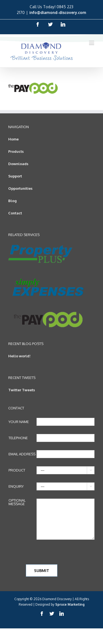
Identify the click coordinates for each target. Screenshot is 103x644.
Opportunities (20, 188)
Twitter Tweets (22, 390)
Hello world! (19, 356)
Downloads (18, 164)
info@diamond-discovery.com (58, 12)
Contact (15, 213)
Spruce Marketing (70, 604)
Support (15, 176)
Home (13, 139)
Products (16, 151)
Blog (12, 201)
